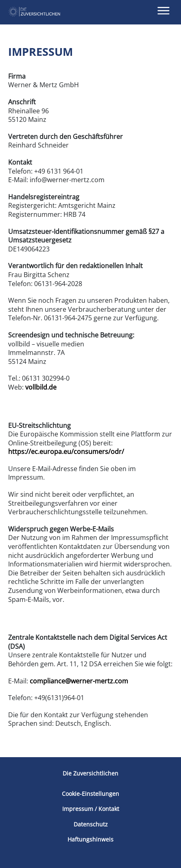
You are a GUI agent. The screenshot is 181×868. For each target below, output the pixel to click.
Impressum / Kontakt (91, 809)
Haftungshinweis (90, 839)
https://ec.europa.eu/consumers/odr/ (66, 452)
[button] (164, 11)
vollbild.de (41, 387)
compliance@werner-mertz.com (79, 681)
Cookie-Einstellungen (90, 794)
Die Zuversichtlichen (90, 773)
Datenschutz (91, 824)
